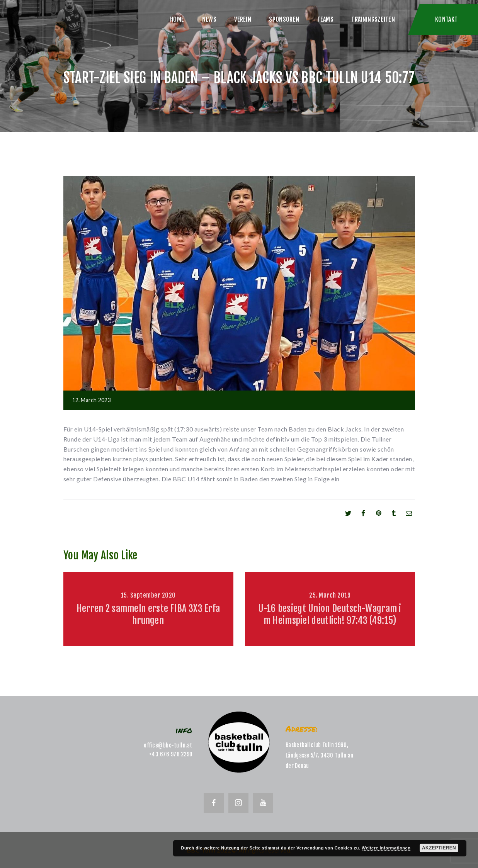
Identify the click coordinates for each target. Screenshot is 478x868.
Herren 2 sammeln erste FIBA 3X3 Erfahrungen (148, 614)
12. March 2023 (92, 400)
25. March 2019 (330, 595)
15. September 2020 (148, 595)
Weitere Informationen (386, 848)
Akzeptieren (439, 848)
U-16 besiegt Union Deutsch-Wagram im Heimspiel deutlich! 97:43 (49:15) (330, 614)
